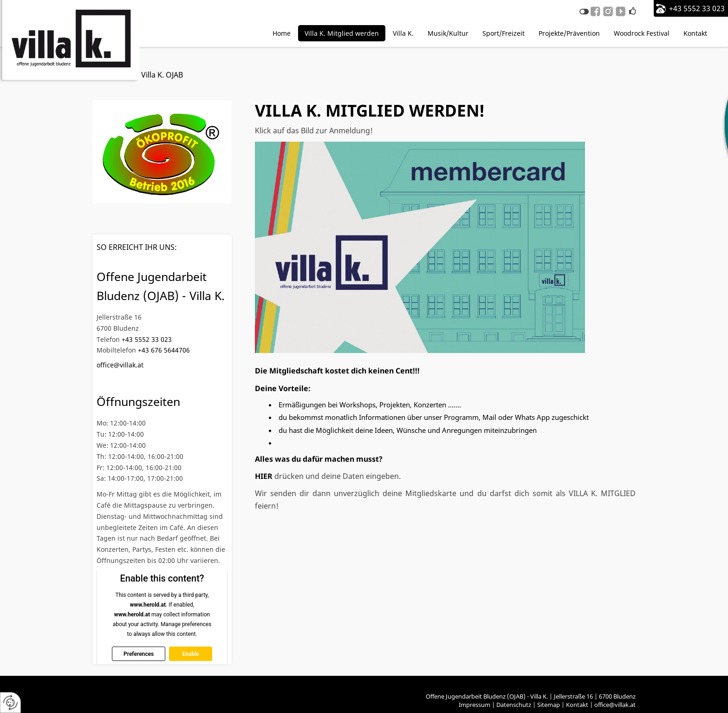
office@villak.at (120, 365)
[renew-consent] (10, 703)
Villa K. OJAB (162, 75)
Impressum (474, 705)
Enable (190, 654)
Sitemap (549, 705)
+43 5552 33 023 (697, 8)
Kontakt (577, 705)
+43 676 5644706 (164, 350)
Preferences (139, 654)
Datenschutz (514, 705)
